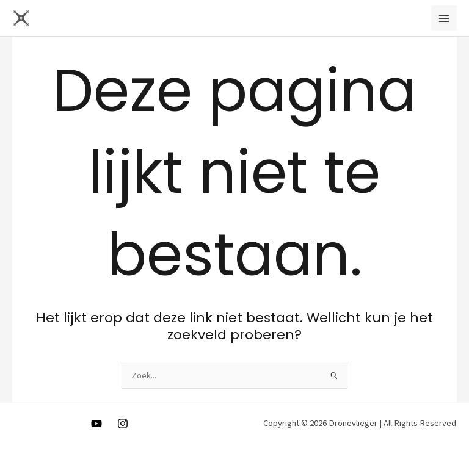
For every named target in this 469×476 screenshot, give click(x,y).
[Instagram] (123, 424)
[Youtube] (96, 424)
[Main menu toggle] (444, 18)
